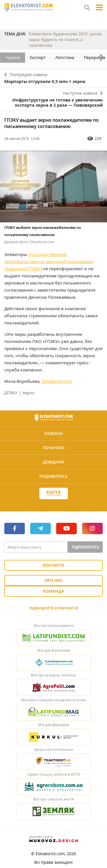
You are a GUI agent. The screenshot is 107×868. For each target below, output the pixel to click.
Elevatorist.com (57, 381)
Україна (13, 57)
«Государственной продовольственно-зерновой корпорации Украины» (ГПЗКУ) (49, 261)
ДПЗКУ (11, 393)
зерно (28, 393)
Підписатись (85, 547)
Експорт (38, 57)
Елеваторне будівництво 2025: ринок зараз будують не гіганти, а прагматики (65, 39)
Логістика (65, 57)
